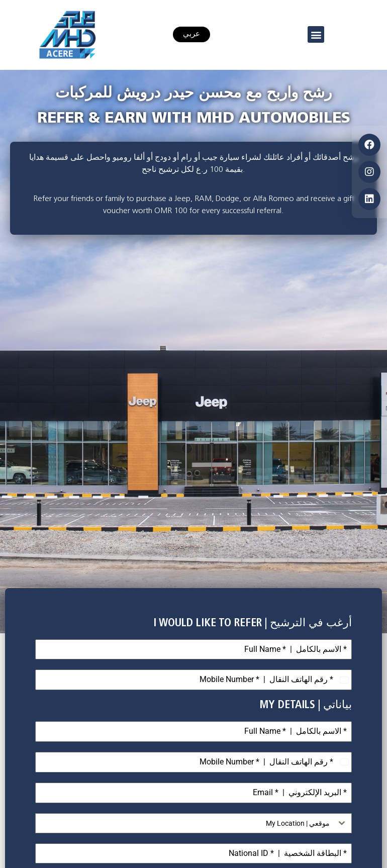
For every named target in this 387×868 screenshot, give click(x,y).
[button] (316, 34)
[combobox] (193, 823)
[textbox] (184, 823)
